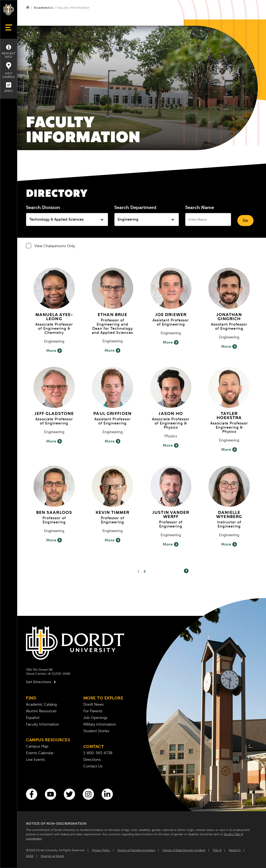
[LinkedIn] (107, 794)
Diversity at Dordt (52, 856)
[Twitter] (69, 794)
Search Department (135, 207)
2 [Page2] (145, 571)
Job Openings (95, 718)
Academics (44, 8)
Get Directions (41, 682)
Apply (9, 88)
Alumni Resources (41, 711)
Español (33, 718)
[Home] (28, 8)
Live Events (35, 760)
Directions (92, 760)
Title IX (217, 850)
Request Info (9, 52)
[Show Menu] (9, 27)
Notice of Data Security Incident (184, 850)
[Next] (186, 571)
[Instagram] (88, 794)
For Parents (93, 711)
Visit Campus (9, 71)
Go (245, 220)
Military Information (100, 724)
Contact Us (93, 766)
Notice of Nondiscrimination (136, 850)
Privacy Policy (101, 850)
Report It (235, 850)
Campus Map (37, 746)
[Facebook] (32, 794)
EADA (30, 856)
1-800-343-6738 (98, 753)
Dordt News (94, 704)
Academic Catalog (41, 704)
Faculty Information (42, 724)
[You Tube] (50, 794)
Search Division (43, 207)
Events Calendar (40, 753)
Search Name (200, 207)
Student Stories (96, 731)
